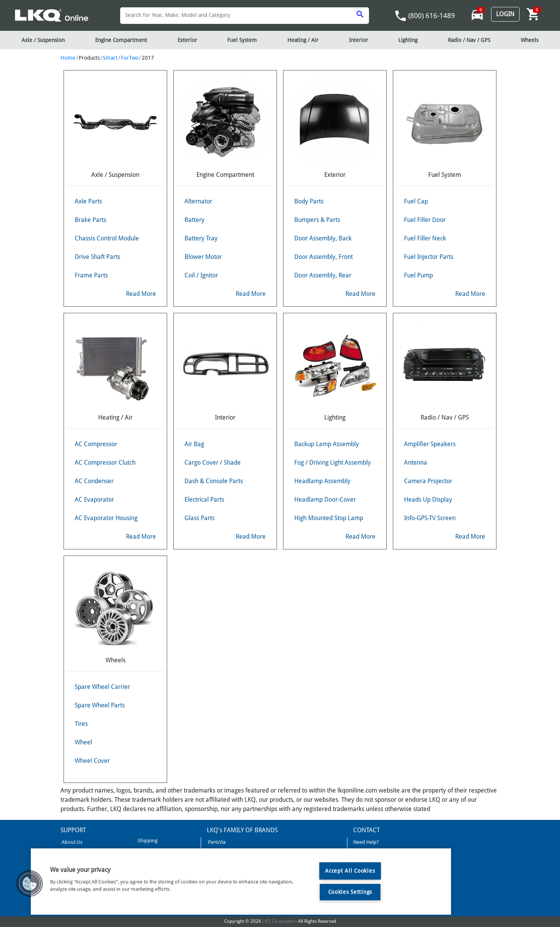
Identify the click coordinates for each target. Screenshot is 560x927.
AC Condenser (94, 481)
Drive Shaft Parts (97, 257)
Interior (359, 40)
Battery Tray (201, 238)
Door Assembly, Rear (323, 275)
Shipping (147, 841)
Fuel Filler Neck (425, 238)
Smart (110, 58)
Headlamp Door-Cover (325, 500)
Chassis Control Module (107, 238)
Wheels (530, 40)
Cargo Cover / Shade (213, 463)
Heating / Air (303, 40)
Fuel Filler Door (425, 220)
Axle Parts (88, 201)
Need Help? (366, 842)
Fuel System (242, 40)
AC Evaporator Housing (106, 518)
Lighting (408, 40)
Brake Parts (91, 220)
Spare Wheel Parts (100, 705)
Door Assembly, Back (323, 238)
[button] (30, 883)
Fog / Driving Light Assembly (333, 463)
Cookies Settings (350, 892)
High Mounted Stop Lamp (329, 518)
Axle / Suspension (43, 40)
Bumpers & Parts (317, 220)
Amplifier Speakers (430, 444)
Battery (194, 220)
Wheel (83, 742)
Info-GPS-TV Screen (430, 518)
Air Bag (194, 444)
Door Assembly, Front (324, 257)
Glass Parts (200, 518)
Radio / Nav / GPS (469, 40)
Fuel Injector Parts (429, 257)
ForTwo (130, 58)
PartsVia (216, 842)
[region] (241, 882)
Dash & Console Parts (214, 481)
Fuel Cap (416, 201)
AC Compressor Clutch (105, 463)
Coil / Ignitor (201, 275)
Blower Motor (203, 257)
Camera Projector (428, 481)
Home (68, 58)
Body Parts (309, 201)
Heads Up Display (428, 500)
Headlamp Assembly (322, 481)
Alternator (198, 201)
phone (401, 16)
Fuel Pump (418, 275)
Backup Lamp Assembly (327, 444)
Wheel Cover (92, 761)
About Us (71, 842)
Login (505, 14)
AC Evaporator (94, 500)
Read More (141, 294)
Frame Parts (91, 275)
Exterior (187, 40)
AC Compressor (96, 444)
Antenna (416, 463)
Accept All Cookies (350, 871)
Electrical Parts (204, 500)
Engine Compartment (121, 40)
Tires (81, 724)
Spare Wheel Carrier (102, 687)
